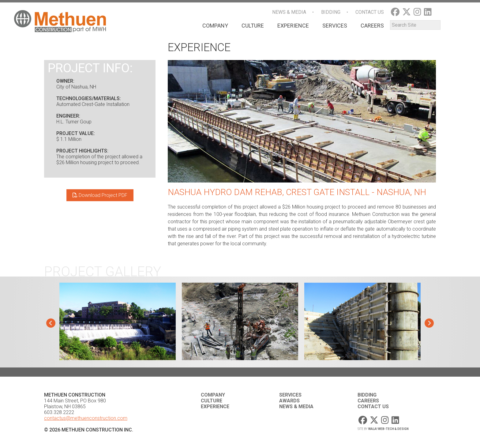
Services (335, 26)
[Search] (415, 25)
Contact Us (370, 12)
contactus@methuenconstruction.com (86, 418)
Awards (289, 401)
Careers (372, 26)
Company (215, 26)
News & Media (289, 12)
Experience (293, 26)
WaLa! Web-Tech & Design (388, 429)
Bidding (331, 12)
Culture (253, 26)
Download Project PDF (100, 195)
